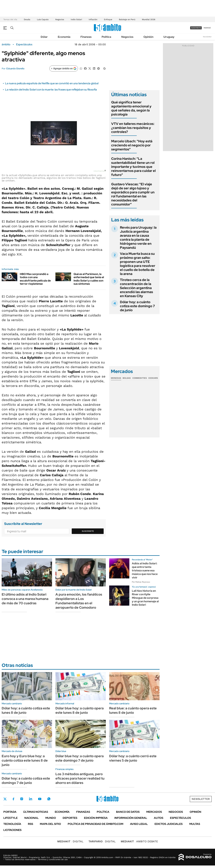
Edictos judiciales (169, 824)
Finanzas (86, 37)
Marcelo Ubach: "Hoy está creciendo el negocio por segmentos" (132, 145)
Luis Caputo (43, 19)
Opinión (148, 37)
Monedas (116, 378)
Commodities (140, 378)
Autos (159, 818)
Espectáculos (24, 44)
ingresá (207, 28)
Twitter (5, 799)
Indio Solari (76, 19)
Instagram (22, 799)
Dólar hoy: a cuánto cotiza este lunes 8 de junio (26, 710)
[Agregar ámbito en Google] (64, 68)
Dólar (44, 37)
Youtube (40, 799)
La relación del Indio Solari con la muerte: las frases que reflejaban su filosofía (51, 90)
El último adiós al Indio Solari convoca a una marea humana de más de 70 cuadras (25, 599)
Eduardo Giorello (15, 68)
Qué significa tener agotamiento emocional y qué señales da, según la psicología (131, 108)
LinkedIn (31, 799)
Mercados (154, 812)
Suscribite (88, 531)
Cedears (153, 378)
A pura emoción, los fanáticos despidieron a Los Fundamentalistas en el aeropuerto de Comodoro (79, 601)
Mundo (51, 818)
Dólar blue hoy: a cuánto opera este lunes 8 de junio (80, 710)
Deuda (27, 19)
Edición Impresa (96, 818)
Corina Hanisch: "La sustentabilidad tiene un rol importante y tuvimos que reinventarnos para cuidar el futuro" (133, 167)
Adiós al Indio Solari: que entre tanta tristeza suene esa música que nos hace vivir (145, 570)
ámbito (6, 44)
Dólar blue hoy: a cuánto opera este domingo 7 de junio (80, 758)
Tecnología (12, 824)
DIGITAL (70, 841)
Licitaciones (12, 830)
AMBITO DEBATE (139, 841)
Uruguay (169, 37)
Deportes (70, 818)
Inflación (93, 19)
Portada (10, 812)
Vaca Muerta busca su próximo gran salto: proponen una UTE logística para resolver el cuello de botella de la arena (138, 264)
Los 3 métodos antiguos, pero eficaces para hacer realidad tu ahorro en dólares (80, 778)
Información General (131, 818)
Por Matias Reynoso (141, 582)
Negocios (60, 19)
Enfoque (108, 19)
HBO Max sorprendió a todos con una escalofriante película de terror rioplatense (35, 279)
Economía (64, 37)
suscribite (196, 28)
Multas (195, 824)
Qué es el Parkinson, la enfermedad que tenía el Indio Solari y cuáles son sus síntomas (89, 279)
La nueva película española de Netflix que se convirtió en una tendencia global (52, 83)
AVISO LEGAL (139, 824)
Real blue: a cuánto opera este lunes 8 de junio (133, 710)
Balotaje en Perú (127, 19)
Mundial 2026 (149, 19)
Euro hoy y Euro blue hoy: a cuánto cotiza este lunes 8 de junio (25, 760)
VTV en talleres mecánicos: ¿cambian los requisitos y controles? (133, 128)
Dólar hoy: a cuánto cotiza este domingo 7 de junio (137, 306)
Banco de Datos (128, 812)
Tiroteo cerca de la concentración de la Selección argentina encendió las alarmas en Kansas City (136, 288)
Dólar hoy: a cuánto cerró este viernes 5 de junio (133, 758)
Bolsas (127, 378)
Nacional (31, 818)
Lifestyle (10, 818)
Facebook (13, 799)
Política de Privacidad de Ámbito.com (95, 824)
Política (106, 37)
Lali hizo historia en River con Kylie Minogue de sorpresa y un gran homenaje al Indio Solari (145, 598)
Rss (30, 824)
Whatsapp (49, 799)
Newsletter (207, 37)
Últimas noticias (36, 812)
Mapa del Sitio (50, 824)
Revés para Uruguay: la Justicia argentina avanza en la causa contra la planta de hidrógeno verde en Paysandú (138, 238)
